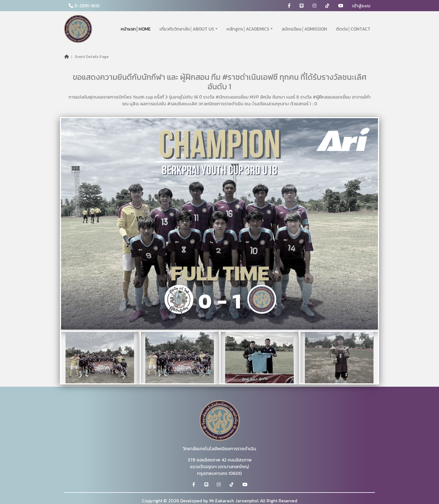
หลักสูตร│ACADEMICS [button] (248, 29)
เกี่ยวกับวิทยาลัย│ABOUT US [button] (187, 29)
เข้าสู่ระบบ (361, 6)
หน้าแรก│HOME (136, 29)
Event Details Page (92, 57)
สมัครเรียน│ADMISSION (304, 29)
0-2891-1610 (84, 6)
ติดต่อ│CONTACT (353, 29)
